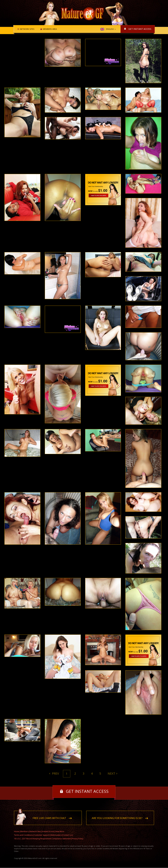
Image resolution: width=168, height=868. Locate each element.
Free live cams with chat (49, 818)
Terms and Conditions (23, 835)
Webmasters (56, 835)
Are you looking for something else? (117, 818)
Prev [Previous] (55, 773)
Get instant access (140, 29)
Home (17, 832)
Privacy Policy (78, 839)
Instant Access (48, 832)
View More (60, 832)
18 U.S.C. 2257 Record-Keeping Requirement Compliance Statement (42, 839)
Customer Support (42, 835)
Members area (49, 29)
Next (111, 773)
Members (24, 832)
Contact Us (67, 835)
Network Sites (27, 29)
